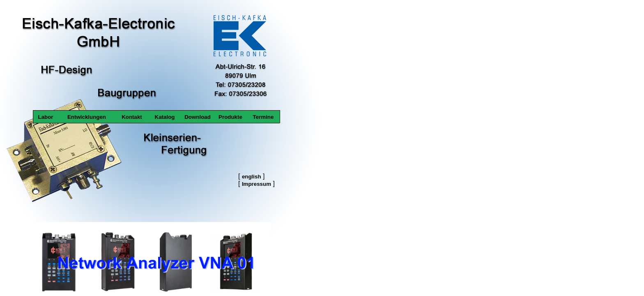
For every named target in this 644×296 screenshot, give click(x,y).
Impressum (256, 184)
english (252, 177)
